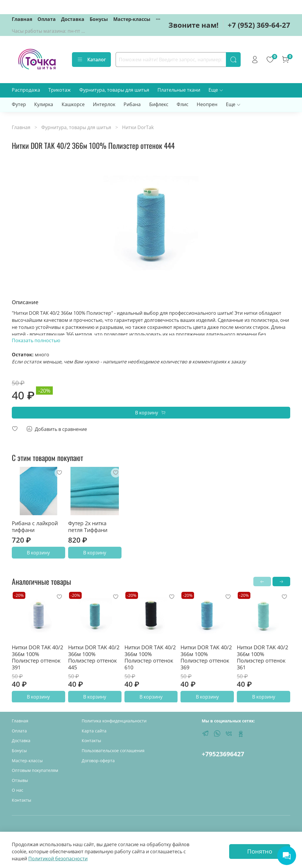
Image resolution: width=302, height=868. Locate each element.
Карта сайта (94, 731)
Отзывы (20, 780)
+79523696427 (223, 754)
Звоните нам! (193, 25)
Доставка (73, 19)
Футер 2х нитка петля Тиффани (88, 527)
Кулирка (44, 104)
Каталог (91, 60)
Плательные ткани (179, 90)
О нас (18, 790)
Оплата (47, 19)
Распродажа (26, 90)
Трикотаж (60, 90)
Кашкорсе (73, 104)
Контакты (22, 800)
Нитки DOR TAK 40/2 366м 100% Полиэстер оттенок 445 (94, 657)
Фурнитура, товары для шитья (114, 90)
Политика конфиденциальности (114, 721)
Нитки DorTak (138, 127)
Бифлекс (159, 104)
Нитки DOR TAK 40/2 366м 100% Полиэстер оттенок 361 (262, 657)
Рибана (132, 104)
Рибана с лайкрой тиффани (35, 527)
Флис (183, 104)
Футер (19, 104)
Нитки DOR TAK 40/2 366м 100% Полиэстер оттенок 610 (150, 657)
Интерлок (104, 104)
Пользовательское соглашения (113, 751)
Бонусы (99, 19)
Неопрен (207, 104)
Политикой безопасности (58, 859)
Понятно (260, 851)
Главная (22, 19)
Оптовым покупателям (35, 770)
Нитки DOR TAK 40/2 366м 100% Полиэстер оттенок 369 (206, 657)
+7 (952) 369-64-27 (259, 25)
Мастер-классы (132, 19)
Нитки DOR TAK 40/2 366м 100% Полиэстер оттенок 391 (37, 657)
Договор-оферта (98, 761)
